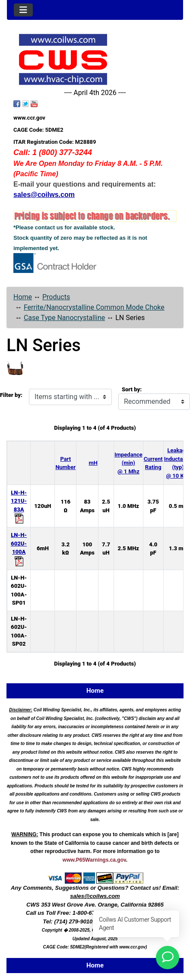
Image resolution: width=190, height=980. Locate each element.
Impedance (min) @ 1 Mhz (128, 463)
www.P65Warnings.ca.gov (94, 860)
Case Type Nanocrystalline (64, 318)
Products (56, 297)
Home (23, 297)
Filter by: (11, 395)
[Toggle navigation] (23, 10)
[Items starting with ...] (70, 397)
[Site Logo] (95, 59)
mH (93, 463)
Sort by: (132, 389)
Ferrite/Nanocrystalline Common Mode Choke (94, 307)
